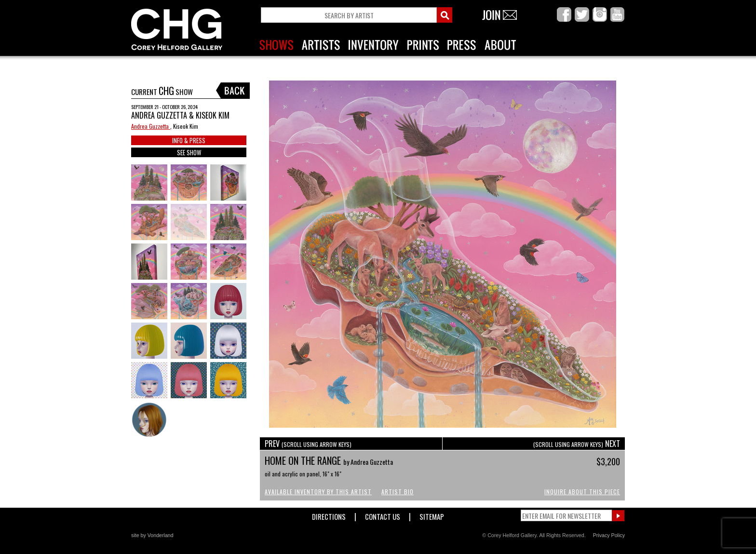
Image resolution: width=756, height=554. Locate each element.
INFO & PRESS (189, 140)
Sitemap (432, 515)
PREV (308, 444)
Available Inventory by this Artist (318, 492)
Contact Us (383, 515)
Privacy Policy (609, 535)
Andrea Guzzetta (151, 126)
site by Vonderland (152, 535)
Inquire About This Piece (582, 492)
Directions (329, 515)
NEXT (577, 444)
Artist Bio (398, 492)
